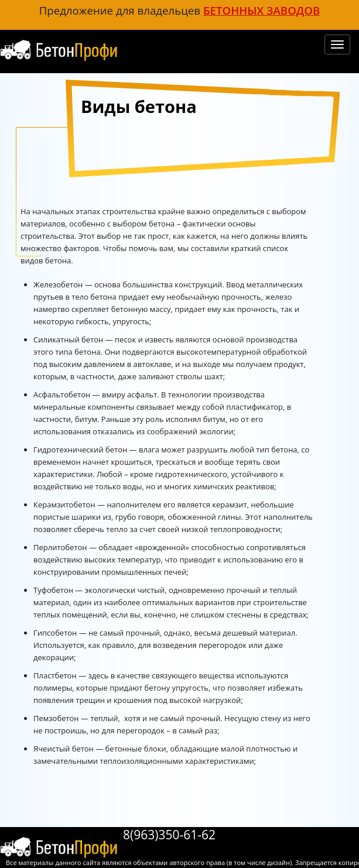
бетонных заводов (261, 10)
